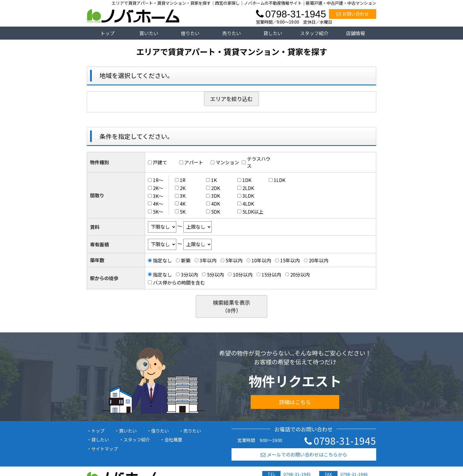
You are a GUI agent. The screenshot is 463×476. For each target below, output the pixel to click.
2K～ (158, 188)
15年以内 (290, 260)
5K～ (158, 212)
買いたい (149, 33)
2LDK (248, 188)
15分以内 (271, 274)
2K (183, 188)
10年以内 (261, 260)
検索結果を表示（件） (231, 306)
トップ (107, 33)
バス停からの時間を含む (179, 282)
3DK (216, 196)
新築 (186, 260)
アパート (194, 162)
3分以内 (189, 274)
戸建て (160, 162)
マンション (227, 162)
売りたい (231, 33)
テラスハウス (259, 162)
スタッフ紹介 (314, 33)
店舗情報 (356, 33)
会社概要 (173, 440)
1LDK (279, 180)
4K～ (158, 204)
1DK (247, 180)
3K (183, 196)
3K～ (158, 196)
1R (183, 180)
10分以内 (243, 274)
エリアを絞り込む (231, 99)
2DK (216, 188)
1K (214, 180)
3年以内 (208, 260)
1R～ (158, 180)
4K (183, 204)
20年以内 (319, 260)
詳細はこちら (295, 402)
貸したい (273, 33)
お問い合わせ (353, 14)
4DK (216, 204)
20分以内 (300, 274)
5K (183, 212)
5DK (216, 212)
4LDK (248, 204)
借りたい (190, 33)
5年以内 (234, 260)
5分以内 (215, 274)
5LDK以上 (253, 212)
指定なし (162, 260)
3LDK (248, 196)
